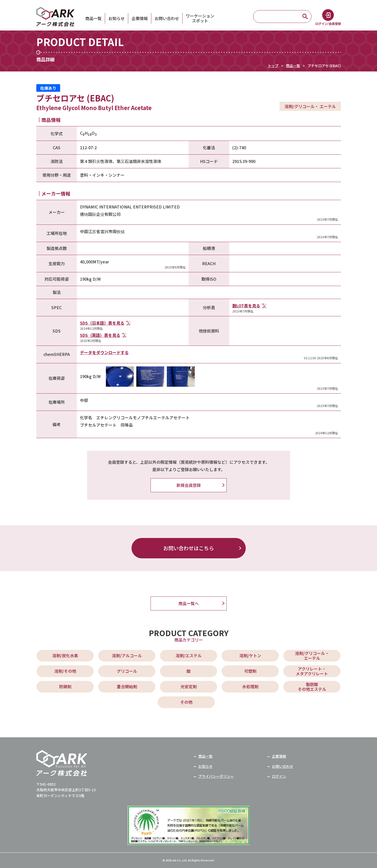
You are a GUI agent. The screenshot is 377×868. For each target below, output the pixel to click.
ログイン (279, 776)
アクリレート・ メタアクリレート (312, 671)
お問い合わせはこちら (189, 548)
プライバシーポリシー (216, 776)
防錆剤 (65, 686)
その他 (186, 702)
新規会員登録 (189, 485)
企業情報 (140, 18)
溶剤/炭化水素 (65, 655)
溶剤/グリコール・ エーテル (312, 656)
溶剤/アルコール (127, 655)
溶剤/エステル (189, 655)
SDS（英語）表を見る (100, 335)
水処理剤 (250, 686)
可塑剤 (250, 671)
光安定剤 (189, 686)
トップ (273, 66)
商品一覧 (93, 18)
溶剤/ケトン (250, 655)
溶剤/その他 (65, 671)
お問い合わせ (167, 18)
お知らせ (117, 18)
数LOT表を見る (246, 306)
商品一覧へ (189, 603)
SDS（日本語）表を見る (102, 323)
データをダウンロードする (104, 352)
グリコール (127, 671)
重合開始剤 (127, 686)
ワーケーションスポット (200, 18)
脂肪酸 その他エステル (312, 687)
